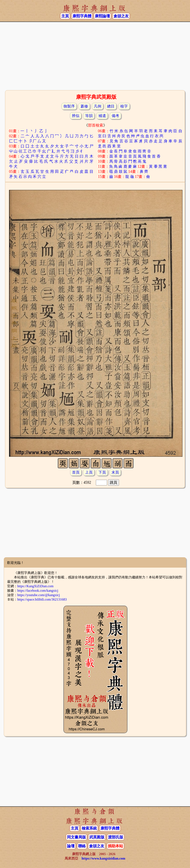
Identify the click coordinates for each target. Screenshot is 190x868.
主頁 (65, 16)
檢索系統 (89, 828)
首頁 (76, 472)
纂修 (84, 106)
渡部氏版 (116, 837)
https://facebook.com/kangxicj (38, 591)
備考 (115, 116)
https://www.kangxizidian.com (103, 858)
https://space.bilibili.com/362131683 (42, 599)
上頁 (89, 472)
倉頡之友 (121, 16)
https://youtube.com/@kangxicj (39, 595)
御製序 (69, 106)
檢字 (124, 106)
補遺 (102, 116)
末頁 (115, 472)
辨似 (76, 116)
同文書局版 (76, 837)
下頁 (102, 472)
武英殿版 (97, 837)
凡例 (98, 106)
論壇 (71, 846)
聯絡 (82, 846)
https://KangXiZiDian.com (35, 586)
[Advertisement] (95, 56)
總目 (111, 106)
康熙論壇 (102, 16)
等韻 (89, 116)
